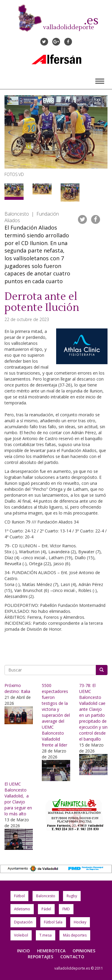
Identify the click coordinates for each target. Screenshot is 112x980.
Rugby (72, 896)
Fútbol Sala (53, 922)
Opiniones (84, 951)
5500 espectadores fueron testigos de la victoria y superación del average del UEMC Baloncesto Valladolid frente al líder (56, 715)
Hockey (80, 922)
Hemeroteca (51, 951)
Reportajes (40, 957)
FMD (66, 909)
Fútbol (19, 896)
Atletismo (22, 909)
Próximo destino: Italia (17, 688)
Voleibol (21, 935)
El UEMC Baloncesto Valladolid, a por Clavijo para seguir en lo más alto (18, 799)
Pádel (46, 909)
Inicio (23, 951)
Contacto (72, 957)
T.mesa (46, 935)
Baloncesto (46, 896)
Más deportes (75, 935)
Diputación (23, 922)
